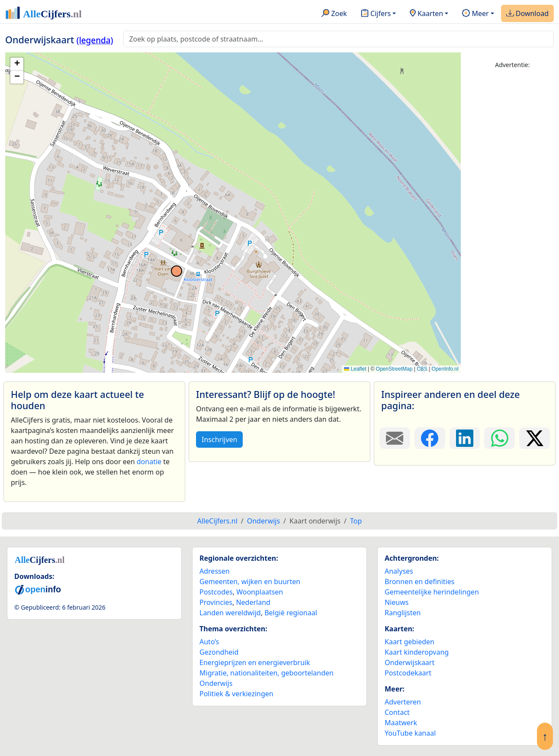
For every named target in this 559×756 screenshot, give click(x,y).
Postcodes (216, 592)
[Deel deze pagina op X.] (535, 438)
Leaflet (355, 369)
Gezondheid (219, 652)
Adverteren (403, 702)
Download (527, 14)
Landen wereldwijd (230, 613)
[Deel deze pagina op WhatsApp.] (500, 438)
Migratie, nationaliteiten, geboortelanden (267, 673)
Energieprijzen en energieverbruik (255, 662)
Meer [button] (475, 14)
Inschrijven (219, 439)
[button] (17, 64)
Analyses (399, 571)
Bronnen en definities (419, 582)
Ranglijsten (403, 613)
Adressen (215, 571)
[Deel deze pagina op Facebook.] (430, 438)
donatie (149, 462)
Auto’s (209, 642)
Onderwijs (216, 683)
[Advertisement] (512, 207)
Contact (397, 712)
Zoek (334, 14)
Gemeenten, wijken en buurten (250, 582)
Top (356, 521)
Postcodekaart (408, 673)
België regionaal (291, 613)
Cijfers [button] (376, 14)
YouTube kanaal (410, 733)
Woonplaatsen (260, 592)
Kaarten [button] (426, 14)
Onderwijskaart (410, 662)
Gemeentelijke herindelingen (432, 592)
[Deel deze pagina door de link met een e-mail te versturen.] (395, 438)
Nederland (253, 602)
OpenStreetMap (394, 369)
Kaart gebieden (410, 642)
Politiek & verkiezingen (236, 694)
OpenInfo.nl (445, 369)
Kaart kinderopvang (417, 652)
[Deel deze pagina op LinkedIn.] (465, 438)
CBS (422, 369)
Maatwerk (401, 723)
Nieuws (397, 602)
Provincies (216, 602)
